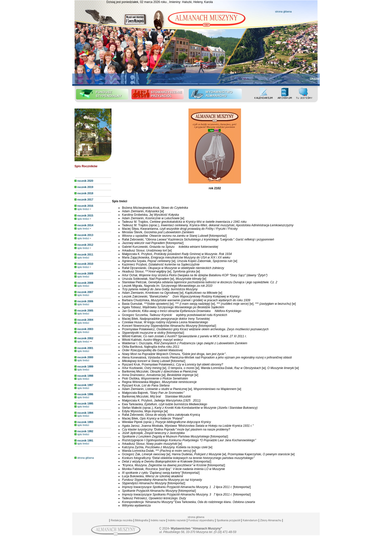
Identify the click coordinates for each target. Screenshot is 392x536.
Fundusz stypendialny (201, 520)
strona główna (283, 11)
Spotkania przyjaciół (228, 520)
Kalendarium (250, 520)
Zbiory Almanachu (270, 520)
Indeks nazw (158, 520)
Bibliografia (142, 520)
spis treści (82, 209)
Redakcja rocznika (122, 520)
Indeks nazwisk (177, 520)
